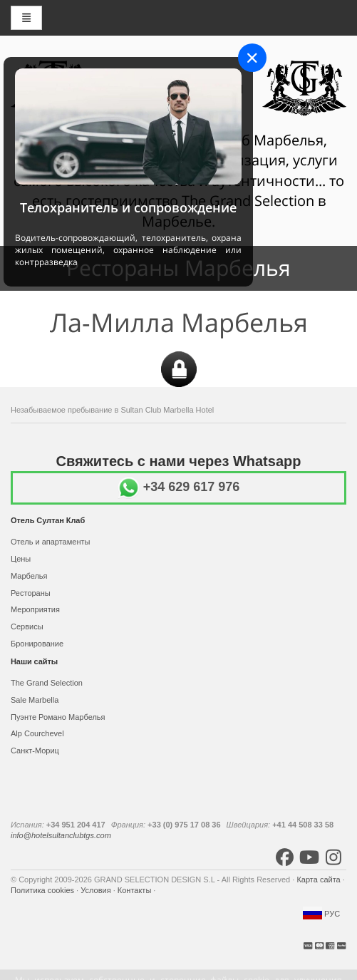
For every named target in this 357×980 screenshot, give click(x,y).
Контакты (136, 890)
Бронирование (37, 644)
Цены (21, 559)
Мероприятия (35, 609)
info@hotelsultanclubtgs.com (61, 835)
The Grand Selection (47, 683)
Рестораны (31, 593)
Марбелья (29, 576)
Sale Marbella (35, 700)
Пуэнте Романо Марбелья (58, 717)
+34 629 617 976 (179, 487)
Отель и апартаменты (50, 542)
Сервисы (27, 626)
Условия (97, 890)
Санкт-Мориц (35, 751)
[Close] (252, 58)
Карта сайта (319, 880)
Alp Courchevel (37, 733)
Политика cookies (43, 890)
